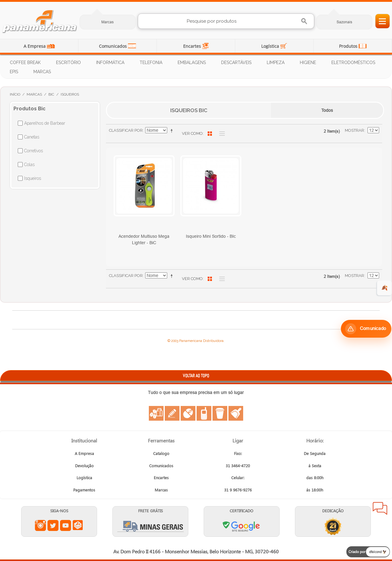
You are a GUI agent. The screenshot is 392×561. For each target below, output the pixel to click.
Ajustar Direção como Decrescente (173, 131)
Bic (51, 94)
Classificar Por (126, 130)
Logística (271, 46)
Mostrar (354, 130)
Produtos (349, 46)
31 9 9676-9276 (238, 490)
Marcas (107, 22)
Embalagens (192, 63)
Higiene (308, 63)
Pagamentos (84, 490)
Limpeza (276, 63)
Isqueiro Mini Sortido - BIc (211, 236)
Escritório (68, 63)
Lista (221, 134)
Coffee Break (25, 63)
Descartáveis (236, 63)
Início (15, 94)
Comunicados (113, 46)
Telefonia (151, 63)
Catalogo (161, 453)
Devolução (84, 466)
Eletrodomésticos (353, 63)
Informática (110, 63)
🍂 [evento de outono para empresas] (384, 288)
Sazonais (344, 22)
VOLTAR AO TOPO (196, 375)
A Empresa (35, 46)
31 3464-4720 (238, 466)
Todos (327, 110)
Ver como (192, 133)
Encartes (193, 46)
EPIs (14, 72)
